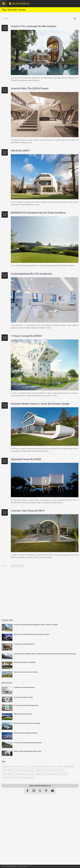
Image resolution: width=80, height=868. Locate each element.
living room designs (56, 767)
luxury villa (31, 774)
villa (28, 767)
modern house (63, 774)
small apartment (29, 778)
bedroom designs (69, 767)
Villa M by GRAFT (21, 151)
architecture (6, 767)
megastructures (40, 774)
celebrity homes (40, 770)
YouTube (52, 791)
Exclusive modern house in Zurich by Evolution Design (40, 404)
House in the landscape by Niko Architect (34, 26)
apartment (14, 767)
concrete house (51, 770)
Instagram (34, 791)
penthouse (22, 767)
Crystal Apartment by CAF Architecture (31, 274)
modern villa (19, 778)
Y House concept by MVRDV (27, 336)
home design (35, 767)
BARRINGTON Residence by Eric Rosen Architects (38, 213)
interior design (45, 767)
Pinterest (46, 791)
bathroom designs (7, 770)
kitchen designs (19, 770)
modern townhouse (8, 778)
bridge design (29, 770)
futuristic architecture (8, 774)
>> (22, 566)
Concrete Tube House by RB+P (28, 511)
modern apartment (52, 774)
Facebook (28, 791)
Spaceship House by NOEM (26, 459)
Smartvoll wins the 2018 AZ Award (30, 88)
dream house (61, 770)
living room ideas (21, 774)
